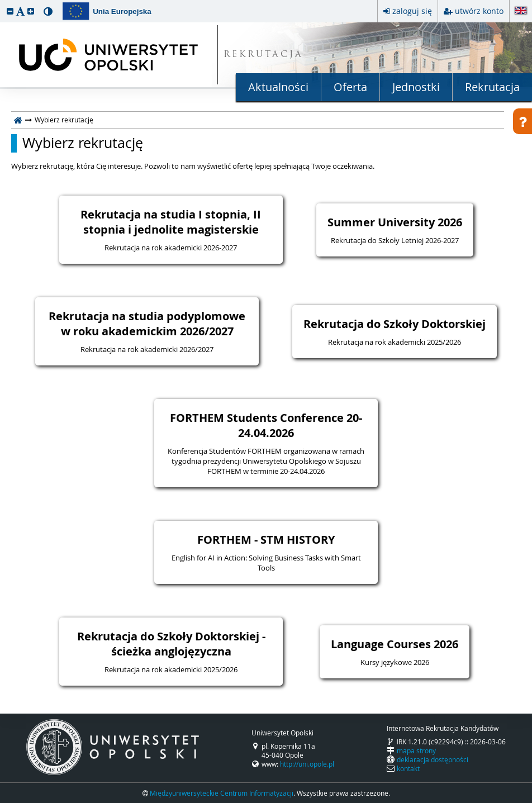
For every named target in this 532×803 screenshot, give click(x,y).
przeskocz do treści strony (3, 3)
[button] (10, 11)
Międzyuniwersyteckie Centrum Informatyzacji (222, 793)
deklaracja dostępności (433, 759)
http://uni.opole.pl (307, 764)
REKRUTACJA (263, 55)
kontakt (408, 768)
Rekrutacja (492, 87)
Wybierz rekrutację (83, 143)
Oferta (350, 87)
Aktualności (278, 87)
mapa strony (416, 750)
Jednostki (416, 87)
